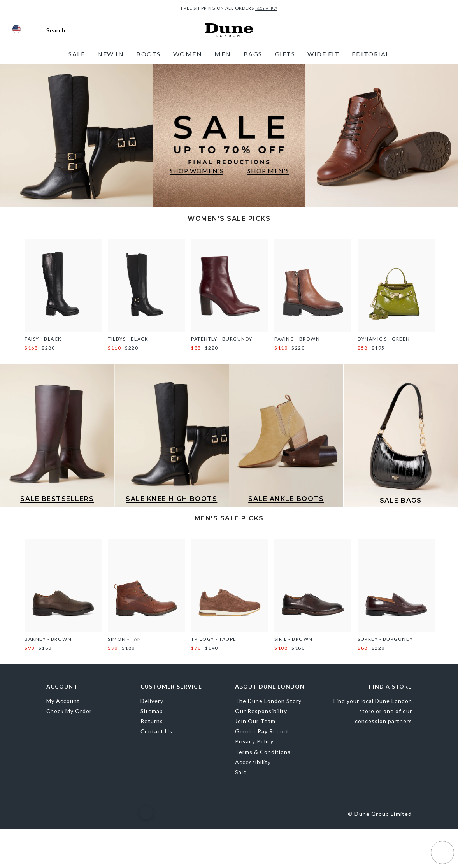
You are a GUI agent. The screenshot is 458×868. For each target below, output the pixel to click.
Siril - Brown (294, 639)
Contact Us (156, 731)
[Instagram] (72, 814)
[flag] (17, 29)
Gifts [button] (285, 54)
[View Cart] (441, 30)
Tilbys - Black (128, 339)
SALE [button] (77, 54)
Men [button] (223, 54)
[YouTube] (121, 813)
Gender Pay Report (262, 731)
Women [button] (188, 54)
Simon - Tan (125, 639)
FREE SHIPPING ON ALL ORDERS (229, 8)
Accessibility (253, 762)
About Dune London (270, 687)
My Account (63, 701)
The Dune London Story (268, 701)
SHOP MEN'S (268, 171)
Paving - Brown (297, 339)
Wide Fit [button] (323, 54)
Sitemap (152, 711)
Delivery (152, 701)
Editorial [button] (371, 54)
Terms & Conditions (263, 752)
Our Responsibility (261, 711)
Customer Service (171, 687)
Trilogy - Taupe (214, 639)
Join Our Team (255, 721)
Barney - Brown (48, 639)
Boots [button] (148, 54)
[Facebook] (50, 814)
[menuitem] (77, 54)
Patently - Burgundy (222, 339)
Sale (241, 772)
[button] (49, 30)
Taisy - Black (43, 339)
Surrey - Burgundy (385, 639)
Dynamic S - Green (384, 339)
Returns (152, 721)
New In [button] (111, 54)
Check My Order (69, 711)
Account (62, 687)
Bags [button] (253, 54)
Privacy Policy (254, 741)
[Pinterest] (96, 814)
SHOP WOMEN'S (197, 171)
